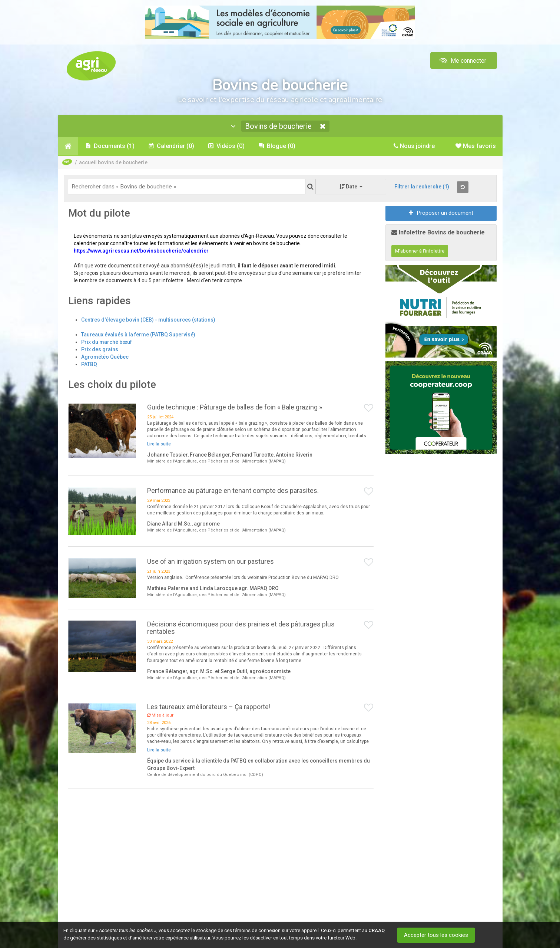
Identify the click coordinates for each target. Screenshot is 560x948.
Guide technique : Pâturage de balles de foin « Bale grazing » (235, 408)
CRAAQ (377, 930)
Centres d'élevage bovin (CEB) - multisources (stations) (148, 320)
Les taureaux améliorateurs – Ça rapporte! (209, 708)
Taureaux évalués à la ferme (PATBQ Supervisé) (138, 335)
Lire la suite (159, 445)
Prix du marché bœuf (107, 343)
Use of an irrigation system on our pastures (211, 562)
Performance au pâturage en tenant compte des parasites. (233, 492)
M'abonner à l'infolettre (420, 252)
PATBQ (89, 365)
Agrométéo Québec (105, 358)
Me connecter (462, 61)
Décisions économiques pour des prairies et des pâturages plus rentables (241, 629)
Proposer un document (441, 214)
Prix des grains (100, 350)
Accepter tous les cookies (438, 935)
